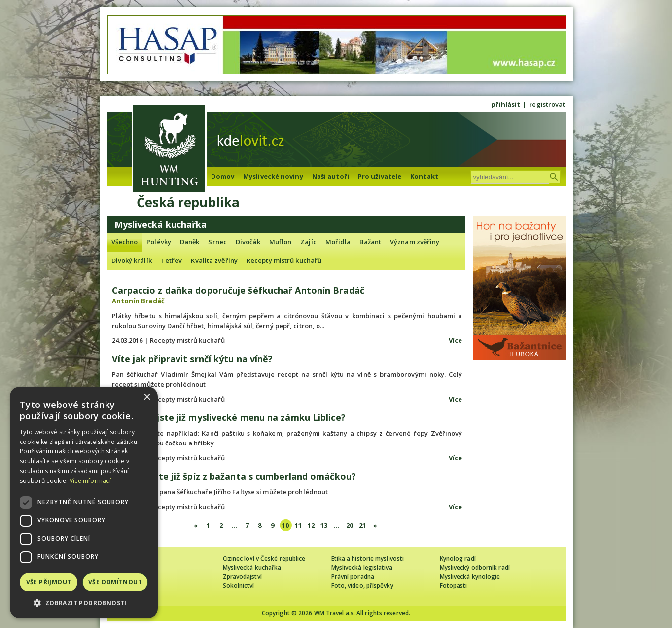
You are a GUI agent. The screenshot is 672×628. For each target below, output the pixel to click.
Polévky (159, 242)
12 (311, 525)
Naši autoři (331, 176)
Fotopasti (454, 585)
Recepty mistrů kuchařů (284, 260)
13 (324, 525)
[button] (84, 603)
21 (362, 525)
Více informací (90, 481)
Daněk (190, 242)
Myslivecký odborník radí (475, 568)
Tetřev (172, 260)
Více (455, 340)
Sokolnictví (239, 585)
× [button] (147, 397)
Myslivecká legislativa (362, 568)
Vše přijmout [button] (49, 582)
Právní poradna (353, 576)
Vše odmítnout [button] (115, 582)
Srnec (217, 242)
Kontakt (424, 176)
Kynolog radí (458, 559)
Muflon (281, 242)
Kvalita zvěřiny (214, 260)
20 (350, 525)
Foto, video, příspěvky (362, 585)
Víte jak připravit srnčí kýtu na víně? (193, 359)
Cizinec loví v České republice (264, 559)
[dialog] (84, 502)
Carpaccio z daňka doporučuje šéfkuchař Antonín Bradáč (238, 290)
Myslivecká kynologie (470, 576)
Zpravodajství (242, 576)
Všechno (125, 242)
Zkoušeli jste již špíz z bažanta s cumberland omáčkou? (234, 476)
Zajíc (308, 242)
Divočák (248, 242)
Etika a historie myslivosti (368, 559)
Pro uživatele (380, 176)
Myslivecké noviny (273, 176)
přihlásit (506, 104)
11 (298, 525)
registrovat (547, 104)
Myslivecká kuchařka (252, 568)
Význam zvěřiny (415, 242)
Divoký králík (132, 260)
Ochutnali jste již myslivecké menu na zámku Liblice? (229, 417)
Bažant (370, 242)
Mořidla (338, 242)
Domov (223, 176)
